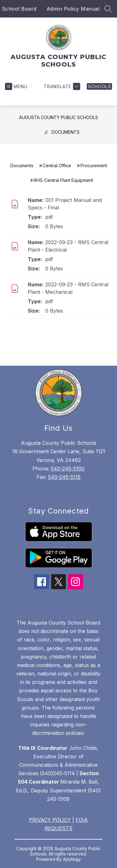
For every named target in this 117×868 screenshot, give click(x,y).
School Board (19, 9)
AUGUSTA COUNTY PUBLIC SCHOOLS (58, 117)
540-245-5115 (64, 477)
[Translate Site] (61, 86)
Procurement (94, 166)
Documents (66, 132)
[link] (99, 86)
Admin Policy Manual (73, 9)
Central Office (57, 166)
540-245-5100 (68, 469)
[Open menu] (16, 86)
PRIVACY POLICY (50, 820)
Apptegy (72, 859)
